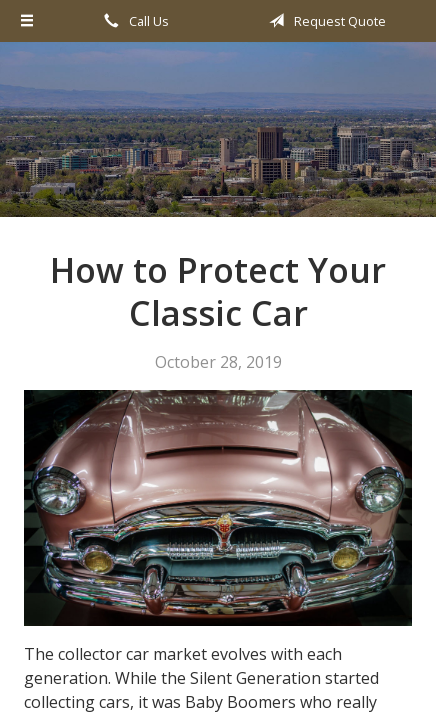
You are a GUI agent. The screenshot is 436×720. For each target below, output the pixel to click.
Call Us (133, 21)
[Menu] (28, 21)
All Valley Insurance (218, 138)
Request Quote (324, 21)
